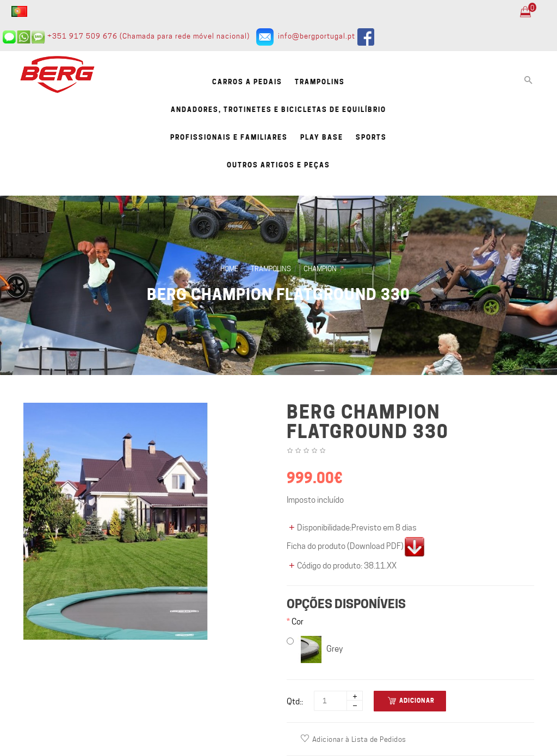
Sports (371, 137)
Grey (315, 649)
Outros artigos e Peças (278, 165)
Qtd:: (295, 702)
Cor (298, 622)
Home (229, 268)
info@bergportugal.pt (317, 36)
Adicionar (411, 701)
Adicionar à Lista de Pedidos (354, 739)
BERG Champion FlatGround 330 (278, 295)
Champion (320, 268)
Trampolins (320, 82)
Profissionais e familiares (229, 137)
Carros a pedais (247, 82)
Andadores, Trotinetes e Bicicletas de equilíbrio (278, 110)
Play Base (322, 137)
